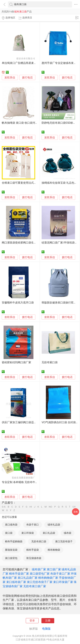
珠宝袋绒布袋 (34, 558)
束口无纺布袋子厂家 (40, 582)
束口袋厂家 (54, 569)
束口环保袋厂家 (63, 582)
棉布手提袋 (33, 550)
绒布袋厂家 (39, 569)
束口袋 (9, 533)
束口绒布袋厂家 (16, 582)
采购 (76, 512)
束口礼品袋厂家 (28, 578)
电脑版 (46, 629)
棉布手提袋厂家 (19, 574)
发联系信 (10, 78)
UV (74, 507)
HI (31, 507)
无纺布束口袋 (39, 541)
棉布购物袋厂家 (48, 578)
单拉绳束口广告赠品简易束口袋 (20, 63)
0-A (4, 507)
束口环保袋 (28, 533)
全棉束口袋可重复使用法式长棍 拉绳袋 (25, 183)
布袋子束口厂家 (60, 574)
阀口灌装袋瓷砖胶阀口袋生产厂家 (22, 243)
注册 (48, 621)
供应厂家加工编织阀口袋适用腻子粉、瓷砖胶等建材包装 (35, 422)
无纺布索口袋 (50, 362)
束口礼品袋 (49, 533)
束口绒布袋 (11, 525)
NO (50, 507)
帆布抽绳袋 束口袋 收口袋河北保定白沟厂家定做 (30, 123)
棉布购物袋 (54, 550)
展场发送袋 (11, 550)
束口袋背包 (11, 558)
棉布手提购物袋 (14, 541)
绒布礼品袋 (54, 525)
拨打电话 (27, 78)
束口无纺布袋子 (64, 541)
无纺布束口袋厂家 (35, 586)
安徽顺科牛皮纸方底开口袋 (18, 303)
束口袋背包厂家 (40, 574)
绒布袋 (68, 533)
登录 (32, 621)
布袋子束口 (33, 525)
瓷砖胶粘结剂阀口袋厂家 (16, 362)
